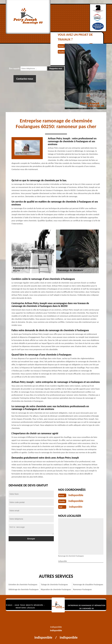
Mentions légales (25, 608)
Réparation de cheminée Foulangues (56, 589)
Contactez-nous (25, 79)
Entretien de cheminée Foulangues (23, 585)
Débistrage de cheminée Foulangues (24, 589)
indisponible (76, 495)
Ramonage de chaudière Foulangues (88, 585)
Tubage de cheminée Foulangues (54, 585)
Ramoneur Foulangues (82, 589)
